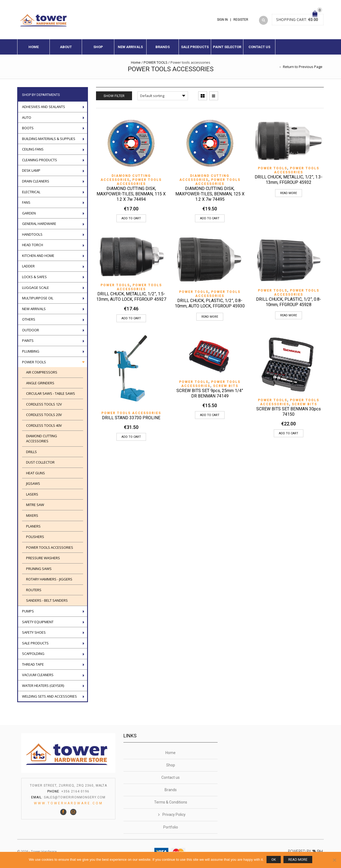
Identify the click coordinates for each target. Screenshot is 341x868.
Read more (289, 193)
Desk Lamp (31, 170)
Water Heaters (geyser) (43, 686)
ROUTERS (34, 590)
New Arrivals (130, 47)
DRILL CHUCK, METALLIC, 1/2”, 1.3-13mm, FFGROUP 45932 (289, 180)
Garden (29, 213)
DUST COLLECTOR (40, 462)
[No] (334, 860)
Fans (26, 202)
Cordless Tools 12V (44, 404)
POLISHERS (35, 537)
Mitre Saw (35, 505)
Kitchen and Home (38, 256)
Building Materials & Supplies (49, 139)
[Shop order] (163, 96)
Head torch (33, 245)
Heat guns (35, 473)
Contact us (259, 47)
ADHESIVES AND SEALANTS (44, 107)
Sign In (222, 20)
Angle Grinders (40, 383)
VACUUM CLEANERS (38, 675)
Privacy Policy (174, 815)
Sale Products (195, 47)
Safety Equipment (38, 622)
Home (34, 47)
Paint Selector (227, 47)
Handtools (32, 234)
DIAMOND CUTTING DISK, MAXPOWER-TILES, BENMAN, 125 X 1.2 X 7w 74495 (210, 194)
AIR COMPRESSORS (42, 372)
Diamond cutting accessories (126, 178)
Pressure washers (43, 558)
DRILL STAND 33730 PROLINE (131, 418)
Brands (163, 47)
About (66, 47)
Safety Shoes (34, 632)
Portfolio (171, 827)
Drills (31, 452)
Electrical (31, 192)
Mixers (32, 515)
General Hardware (39, 224)
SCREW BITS (226, 386)
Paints (28, 340)
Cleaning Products (40, 160)
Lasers (32, 494)
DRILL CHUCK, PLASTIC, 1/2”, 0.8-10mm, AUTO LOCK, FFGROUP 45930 (210, 303)
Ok (274, 860)
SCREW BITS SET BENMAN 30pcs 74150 (289, 412)
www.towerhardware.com (68, 803)
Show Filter (114, 96)
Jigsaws (33, 483)
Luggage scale (35, 288)
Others (29, 319)
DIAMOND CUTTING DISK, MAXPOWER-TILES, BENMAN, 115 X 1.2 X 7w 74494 (131, 194)
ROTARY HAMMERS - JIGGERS (49, 579)
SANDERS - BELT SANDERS (47, 600)
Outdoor (31, 330)
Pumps (28, 611)
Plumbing (31, 351)
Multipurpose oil (38, 298)
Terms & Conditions (171, 802)
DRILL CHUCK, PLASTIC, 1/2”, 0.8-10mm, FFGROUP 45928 (289, 302)
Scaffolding (33, 654)
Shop (98, 47)
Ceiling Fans (33, 149)
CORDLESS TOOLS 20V (44, 415)
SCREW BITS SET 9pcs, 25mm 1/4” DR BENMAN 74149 (210, 393)
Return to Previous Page (303, 67)
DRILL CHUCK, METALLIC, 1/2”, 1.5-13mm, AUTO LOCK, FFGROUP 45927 (131, 297)
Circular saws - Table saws (51, 393)
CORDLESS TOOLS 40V (44, 425)
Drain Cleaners (36, 181)
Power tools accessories (139, 182)
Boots (28, 128)
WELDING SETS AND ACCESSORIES (49, 696)
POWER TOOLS (156, 62)
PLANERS (33, 526)
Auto (27, 117)
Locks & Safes (34, 277)
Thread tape (33, 664)
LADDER (28, 266)
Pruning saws (39, 569)
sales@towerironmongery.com (75, 797)
